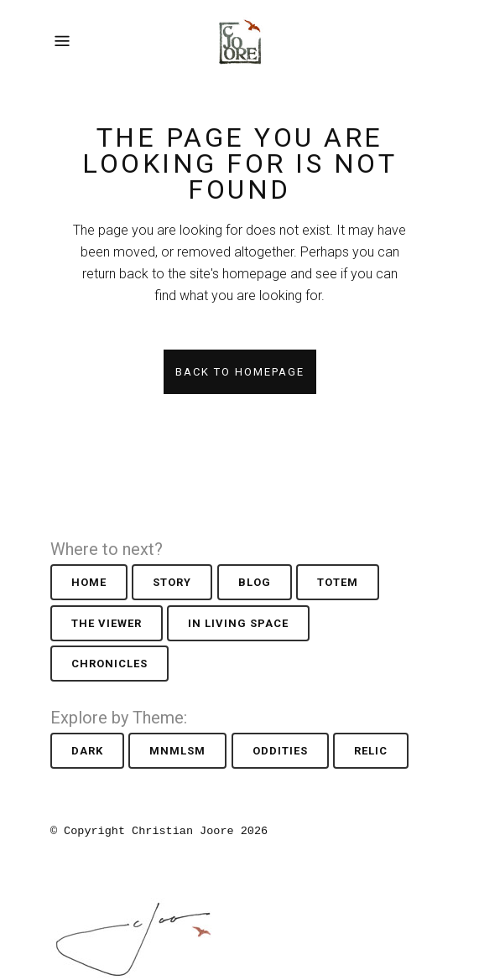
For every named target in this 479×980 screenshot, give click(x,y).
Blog (255, 582)
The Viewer (107, 623)
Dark (87, 751)
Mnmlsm (177, 751)
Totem (338, 582)
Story (172, 582)
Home (89, 582)
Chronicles (109, 664)
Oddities (280, 751)
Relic (371, 751)
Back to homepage (240, 372)
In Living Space (238, 623)
